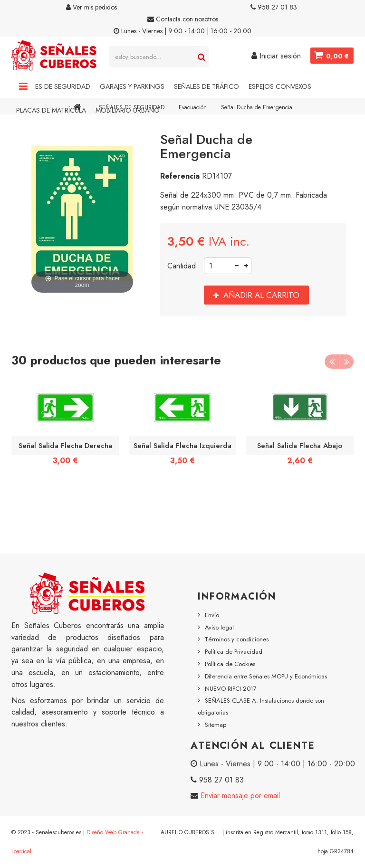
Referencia (180, 176)
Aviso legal (219, 627)
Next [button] (346, 362)
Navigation (23, 86)
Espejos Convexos (280, 86)
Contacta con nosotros (183, 19)
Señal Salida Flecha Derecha (65, 446)
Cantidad (182, 266)
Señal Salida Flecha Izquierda (182, 446)
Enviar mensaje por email (239, 796)
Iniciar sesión (276, 56)
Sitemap (216, 725)
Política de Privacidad (234, 652)
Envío (212, 615)
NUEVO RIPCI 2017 (231, 689)
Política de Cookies (230, 664)
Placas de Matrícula (51, 110)
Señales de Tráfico (207, 86)
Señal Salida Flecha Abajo (300, 446)
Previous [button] (332, 362)
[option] (65, 425)
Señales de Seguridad (53, 86)
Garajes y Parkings (132, 86)
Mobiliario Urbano (128, 110)
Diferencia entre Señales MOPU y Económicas (266, 676)
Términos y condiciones (237, 639)
